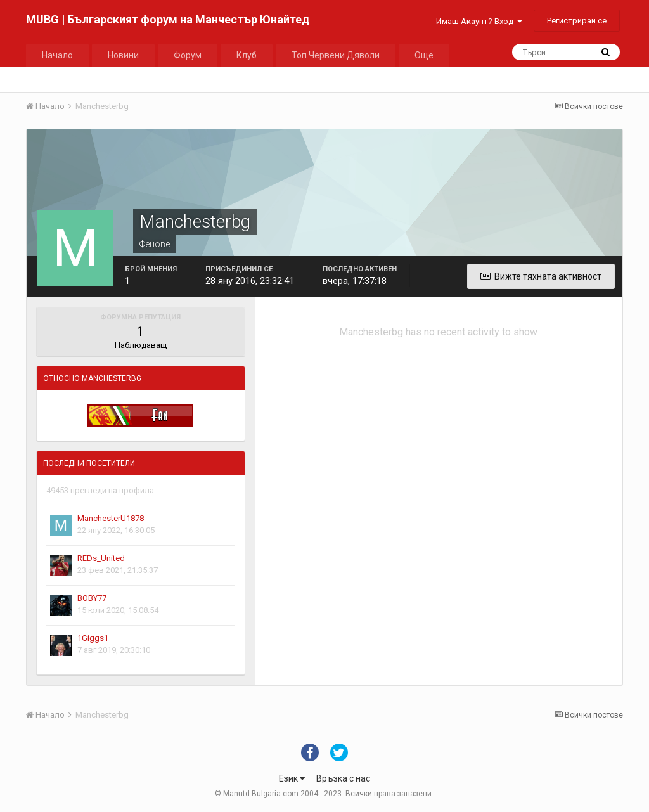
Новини (123, 55)
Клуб (247, 55)
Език (292, 778)
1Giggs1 (93, 638)
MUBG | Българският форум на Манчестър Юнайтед (168, 19)
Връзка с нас (343, 778)
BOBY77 (92, 598)
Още (424, 55)
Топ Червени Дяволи (336, 55)
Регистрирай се (577, 21)
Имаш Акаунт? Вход (479, 21)
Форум (188, 55)
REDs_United (101, 558)
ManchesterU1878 (111, 518)
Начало (57, 55)
